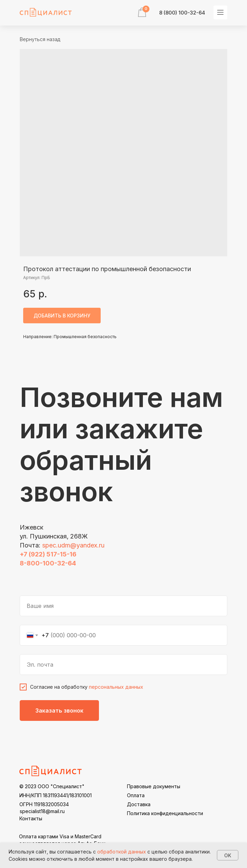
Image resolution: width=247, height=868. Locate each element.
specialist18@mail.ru (42, 811)
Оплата (136, 795)
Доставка (139, 804)
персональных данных (116, 687)
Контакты (31, 818)
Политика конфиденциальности (165, 813)
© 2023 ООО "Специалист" (52, 786)
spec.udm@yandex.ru (73, 545)
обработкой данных (122, 852)
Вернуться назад (40, 39)
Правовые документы (154, 786)
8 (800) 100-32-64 (182, 13)
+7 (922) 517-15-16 (48, 554)
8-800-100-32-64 (48, 563)
